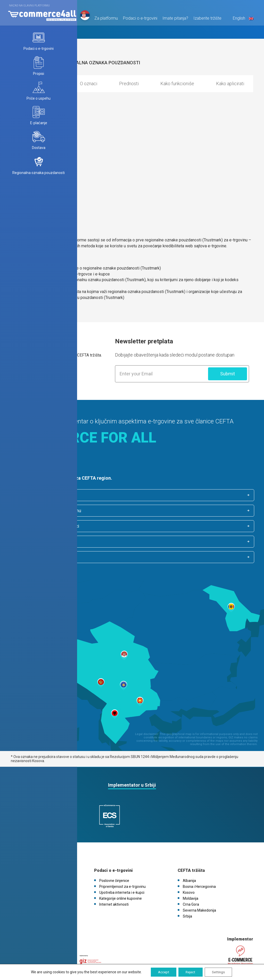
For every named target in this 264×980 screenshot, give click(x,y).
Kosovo (189, 861)
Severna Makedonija (199, 879)
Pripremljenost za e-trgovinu (172, 495)
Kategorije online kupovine (170, 511)
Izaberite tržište (206, 20)
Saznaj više (27, 372)
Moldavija (191, 867)
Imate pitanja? (174, 20)
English (242, 20)
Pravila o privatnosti (32, 861)
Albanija (189, 849)
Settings (220, 972)
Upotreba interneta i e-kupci (47, 511)
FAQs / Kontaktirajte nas (36, 873)
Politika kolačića (29, 867)
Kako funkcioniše (177, 84)
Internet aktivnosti (38, 527)
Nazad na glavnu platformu (29, 6)
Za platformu (105, 20)
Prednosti (129, 84)
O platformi (25, 849)
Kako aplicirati (230, 84)
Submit (228, 374)
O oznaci (89, 84)
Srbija (187, 885)
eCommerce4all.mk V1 (35, 879)
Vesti (20, 855)
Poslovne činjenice (38, 495)
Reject (190, 972)
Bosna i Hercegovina (199, 855)
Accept (162, 972)
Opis (53, 84)
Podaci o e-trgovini (139, 20)
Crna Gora (191, 873)
